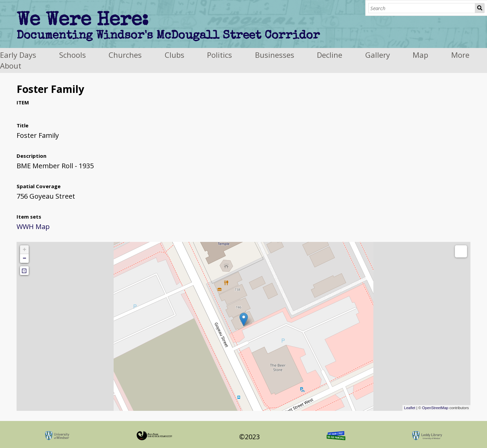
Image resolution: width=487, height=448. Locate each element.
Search (480, 8)
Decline (330, 55)
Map (420, 55)
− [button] (25, 258)
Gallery (378, 55)
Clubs (175, 55)
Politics (219, 55)
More (460, 55)
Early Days (18, 55)
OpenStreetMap (435, 408)
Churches (125, 55)
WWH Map (33, 227)
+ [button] (25, 250)
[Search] (422, 8)
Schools (73, 55)
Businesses (275, 55)
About (11, 66)
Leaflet (410, 408)
